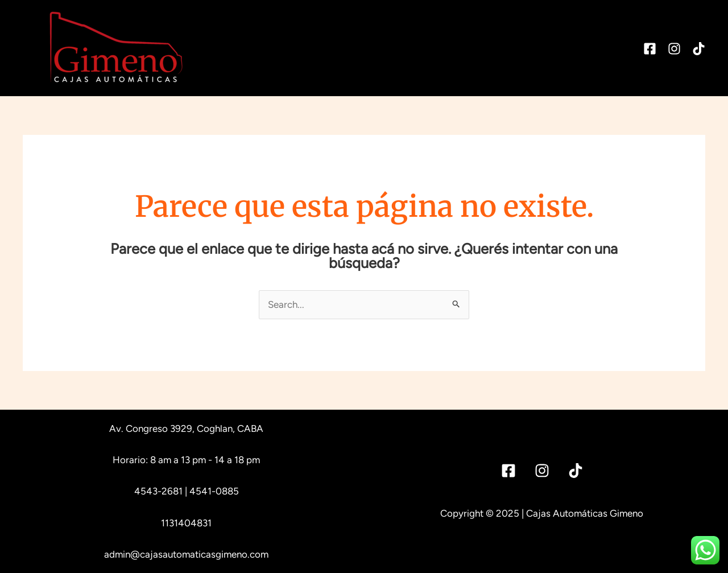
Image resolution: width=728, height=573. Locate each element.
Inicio (319, 48)
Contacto (596, 48)
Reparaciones (514, 48)
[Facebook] (650, 49)
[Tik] (576, 471)
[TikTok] (699, 49)
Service (438, 48)
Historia (376, 48)
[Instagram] (674, 49)
